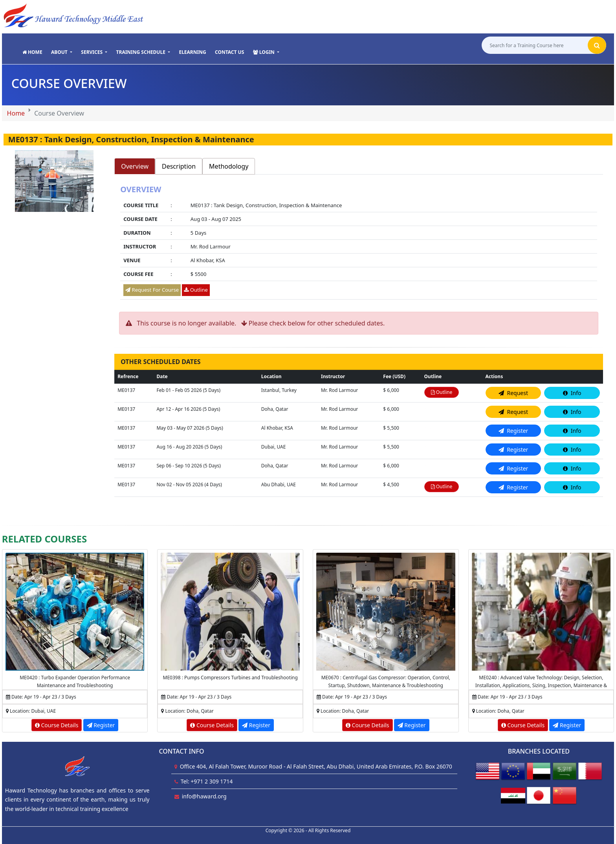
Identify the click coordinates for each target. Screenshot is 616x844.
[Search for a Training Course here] (534, 46)
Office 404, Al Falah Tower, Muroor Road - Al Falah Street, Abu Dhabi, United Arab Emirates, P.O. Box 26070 (316, 766)
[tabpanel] (359, 243)
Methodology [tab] (229, 166)
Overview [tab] (135, 166)
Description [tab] (179, 166)
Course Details (57, 725)
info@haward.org (204, 796)
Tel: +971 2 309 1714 (207, 781)
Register (101, 725)
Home (16, 113)
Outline (196, 290)
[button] (62, 53)
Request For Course (152, 290)
